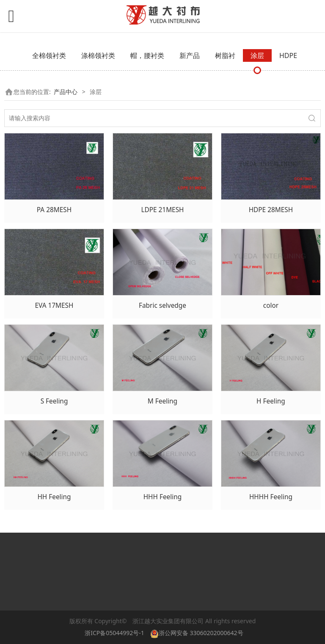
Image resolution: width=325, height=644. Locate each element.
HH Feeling (54, 497)
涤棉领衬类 (98, 55)
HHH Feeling (162, 497)
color (271, 305)
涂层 (257, 55)
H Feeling (271, 401)
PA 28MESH (54, 210)
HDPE (288, 55)
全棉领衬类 (49, 55)
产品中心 (66, 92)
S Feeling (54, 401)
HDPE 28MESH (271, 210)
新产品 (190, 55)
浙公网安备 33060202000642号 (198, 633)
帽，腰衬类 (147, 55)
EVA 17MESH (54, 305)
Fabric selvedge (162, 305)
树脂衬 (225, 55)
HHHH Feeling (271, 497)
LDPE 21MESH (162, 210)
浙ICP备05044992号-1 (114, 633)
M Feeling (162, 401)
